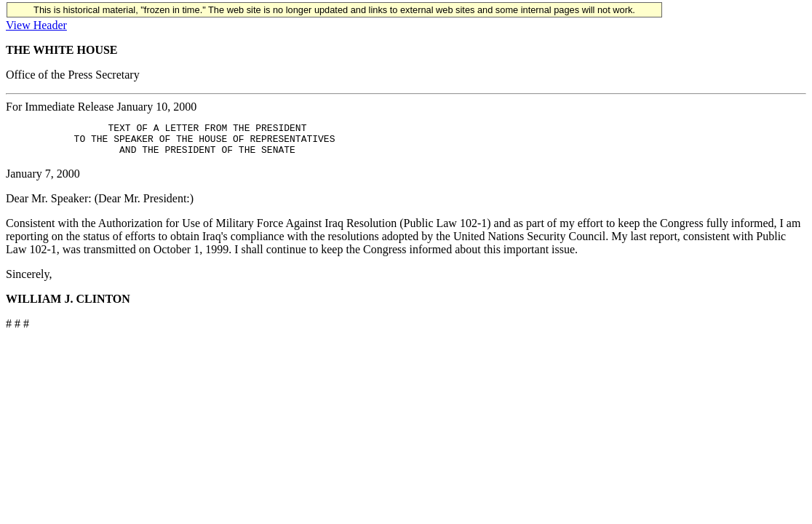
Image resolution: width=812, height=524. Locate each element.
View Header (36, 25)
